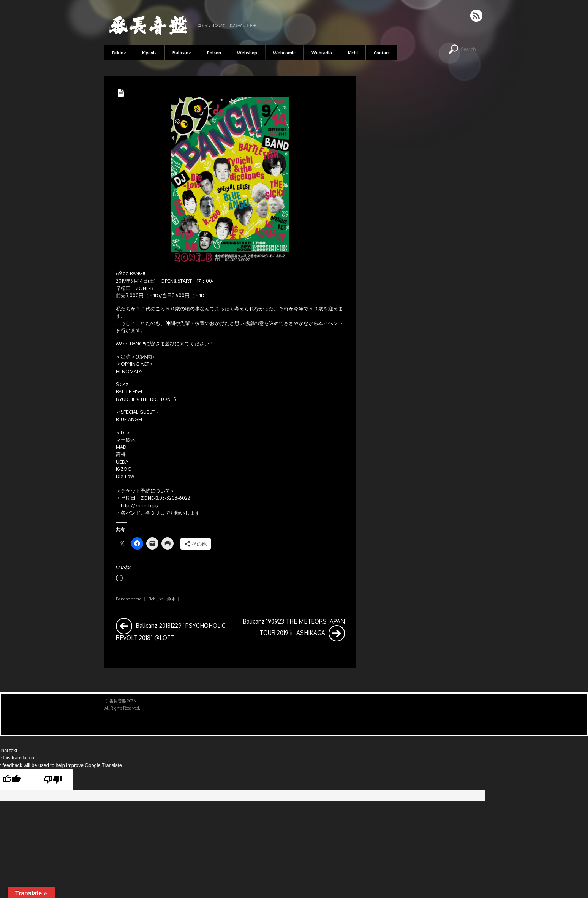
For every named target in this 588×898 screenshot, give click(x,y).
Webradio (322, 53)
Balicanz (182, 53)
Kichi (353, 53)
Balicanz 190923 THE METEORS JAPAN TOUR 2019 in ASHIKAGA (294, 630)
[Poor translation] (53, 780)
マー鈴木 (167, 599)
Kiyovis (149, 53)
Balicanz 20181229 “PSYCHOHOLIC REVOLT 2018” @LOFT (171, 630)
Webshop (247, 53)
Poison (214, 53)
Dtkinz (119, 53)
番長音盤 (118, 701)
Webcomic (284, 53)
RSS (477, 16)
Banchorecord (129, 599)
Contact (382, 53)
